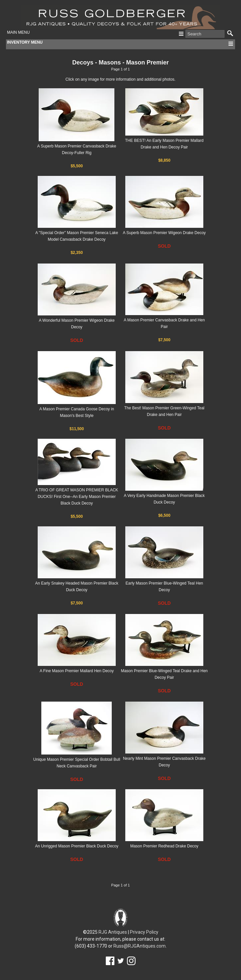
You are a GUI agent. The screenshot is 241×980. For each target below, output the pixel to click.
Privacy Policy (144, 932)
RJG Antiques (113, 932)
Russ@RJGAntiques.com (140, 946)
